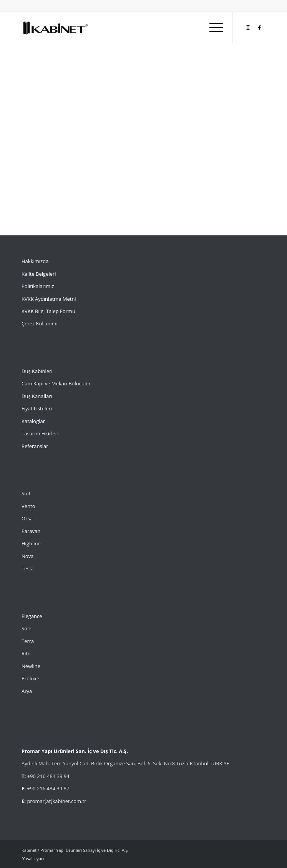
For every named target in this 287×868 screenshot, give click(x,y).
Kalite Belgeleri (39, 274)
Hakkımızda (35, 261)
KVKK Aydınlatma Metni (49, 299)
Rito (26, 653)
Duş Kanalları (37, 396)
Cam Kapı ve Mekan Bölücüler (56, 383)
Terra (28, 641)
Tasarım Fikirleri (40, 433)
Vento (28, 506)
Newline (31, 666)
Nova (27, 556)
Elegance (32, 616)
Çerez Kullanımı (40, 323)
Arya (27, 691)
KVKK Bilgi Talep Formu (48, 311)
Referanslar (35, 446)
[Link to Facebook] (260, 27)
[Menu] (212, 27)
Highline (31, 543)
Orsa (27, 518)
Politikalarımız (38, 286)
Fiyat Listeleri (37, 408)
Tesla (27, 568)
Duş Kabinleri (37, 371)
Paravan (31, 531)
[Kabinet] (119, 27)
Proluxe (30, 678)
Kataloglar (33, 421)
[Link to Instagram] (248, 27)
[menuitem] (212, 27)
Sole (27, 628)
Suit (26, 493)
